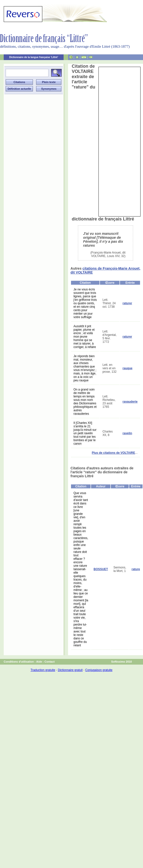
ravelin (127, 433)
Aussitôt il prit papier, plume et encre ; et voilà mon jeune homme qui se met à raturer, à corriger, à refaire (85, 337)
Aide (39, 662)
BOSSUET (101, 569)
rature (136, 569)
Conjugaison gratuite (99, 670)
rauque (127, 368)
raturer (127, 303)
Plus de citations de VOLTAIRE (113, 453)
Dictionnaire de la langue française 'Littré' (34, 57)
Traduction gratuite (43, 670)
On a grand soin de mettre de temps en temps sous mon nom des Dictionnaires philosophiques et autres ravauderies (85, 402)
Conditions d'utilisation (19, 662)
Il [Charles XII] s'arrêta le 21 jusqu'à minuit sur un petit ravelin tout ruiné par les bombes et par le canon (85, 433)
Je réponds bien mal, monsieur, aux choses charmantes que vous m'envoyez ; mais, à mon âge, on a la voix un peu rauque (85, 368)
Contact (50, 662)
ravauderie (130, 402)
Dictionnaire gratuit (70, 670)
